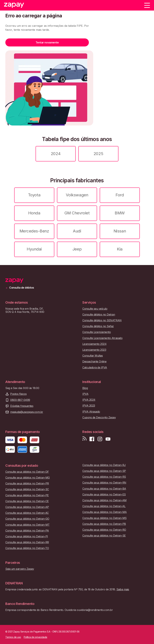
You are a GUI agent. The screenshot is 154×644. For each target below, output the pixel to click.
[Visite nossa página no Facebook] (92, 439)
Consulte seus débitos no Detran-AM (104, 500)
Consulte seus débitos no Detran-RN (104, 483)
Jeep (77, 249)
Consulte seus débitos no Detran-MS (104, 518)
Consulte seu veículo (95, 309)
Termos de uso (13, 637)
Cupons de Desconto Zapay (99, 417)
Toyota (34, 195)
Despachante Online (94, 362)
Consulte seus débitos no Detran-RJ (104, 465)
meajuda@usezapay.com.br (27, 412)
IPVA (85, 394)
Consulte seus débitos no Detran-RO (104, 530)
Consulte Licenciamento (97, 332)
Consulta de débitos (22, 288)
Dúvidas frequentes (22, 406)
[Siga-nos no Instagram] (100, 439)
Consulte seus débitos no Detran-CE (27, 501)
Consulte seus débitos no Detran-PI (27, 536)
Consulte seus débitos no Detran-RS (104, 477)
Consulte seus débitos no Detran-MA (105, 512)
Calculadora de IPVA (95, 368)
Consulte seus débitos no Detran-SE (104, 536)
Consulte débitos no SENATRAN (102, 320)
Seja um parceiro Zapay (20, 569)
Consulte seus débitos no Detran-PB (104, 524)
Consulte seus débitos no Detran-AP (27, 507)
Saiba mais (123, 589)
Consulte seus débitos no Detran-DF (27, 472)
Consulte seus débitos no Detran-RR (27, 542)
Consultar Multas (93, 356)
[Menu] (147, 5)
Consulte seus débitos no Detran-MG (28, 478)
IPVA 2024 (89, 400)
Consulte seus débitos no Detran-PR (27, 484)
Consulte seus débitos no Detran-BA (104, 489)
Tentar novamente (47, 42)
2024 (56, 154)
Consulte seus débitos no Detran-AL (104, 506)
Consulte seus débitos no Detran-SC (27, 489)
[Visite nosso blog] (84, 439)
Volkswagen (77, 195)
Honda (34, 213)
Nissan (120, 231)
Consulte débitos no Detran (99, 315)
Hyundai (34, 249)
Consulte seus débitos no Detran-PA (27, 531)
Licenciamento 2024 (94, 344)
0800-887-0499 (20, 400)
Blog (85, 388)
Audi (77, 231)
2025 (98, 154)
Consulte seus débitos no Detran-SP (104, 471)
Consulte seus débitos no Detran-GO (27, 519)
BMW (120, 213)
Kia (120, 249)
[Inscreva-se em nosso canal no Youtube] (108, 439)
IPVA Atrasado (91, 412)
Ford (120, 195)
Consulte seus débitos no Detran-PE (27, 495)
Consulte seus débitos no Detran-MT (27, 525)
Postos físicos (18, 394)
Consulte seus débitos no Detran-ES (104, 495)
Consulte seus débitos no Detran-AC (27, 513)
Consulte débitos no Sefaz (98, 326)
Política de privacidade (35, 637)
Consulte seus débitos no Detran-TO (27, 548)
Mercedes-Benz (34, 231)
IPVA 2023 (89, 406)
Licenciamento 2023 (94, 350)
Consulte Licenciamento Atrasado (102, 338)
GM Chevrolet (77, 213)
